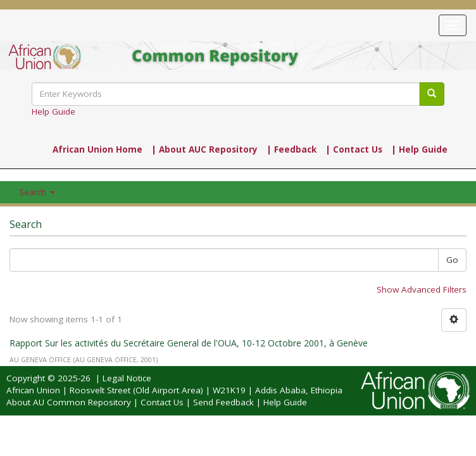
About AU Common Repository (69, 402)
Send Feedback (223, 402)
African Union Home (97, 149)
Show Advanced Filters (422, 289)
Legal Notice (127, 378)
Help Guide (53, 111)
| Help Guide (419, 149)
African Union (33, 390)
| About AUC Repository (204, 149)
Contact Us (162, 402)
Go (452, 260)
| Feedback (291, 149)
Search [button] (37, 192)
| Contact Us (354, 149)
